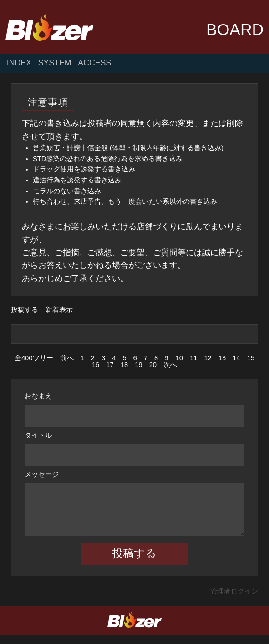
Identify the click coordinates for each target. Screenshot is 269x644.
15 (251, 358)
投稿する (25, 310)
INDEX (19, 63)
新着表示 (59, 310)
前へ (67, 358)
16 (96, 365)
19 (138, 365)
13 (222, 358)
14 (236, 358)
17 (110, 365)
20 (153, 365)
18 (124, 365)
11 (193, 358)
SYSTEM (55, 63)
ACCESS (94, 63)
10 (179, 358)
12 (208, 358)
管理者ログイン (234, 600)
